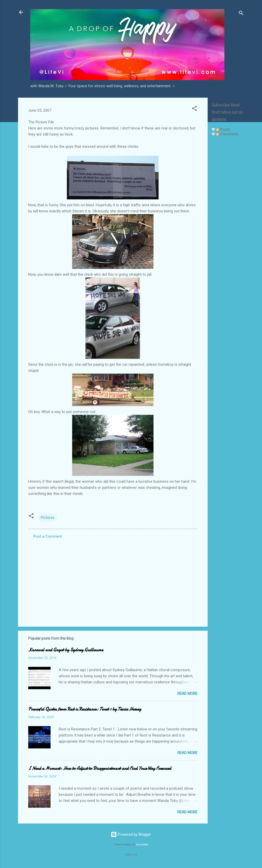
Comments (227, 134)
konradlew (142, 844)
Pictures (48, 518)
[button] (194, 109)
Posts (223, 129)
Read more (187, 694)
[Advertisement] (228, 217)
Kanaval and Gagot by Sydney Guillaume (66, 650)
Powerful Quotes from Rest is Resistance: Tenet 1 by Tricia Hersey (85, 709)
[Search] (241, 14)
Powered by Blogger (131, 834)
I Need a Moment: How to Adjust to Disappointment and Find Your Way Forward (100, 768)
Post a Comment (48, 536)
